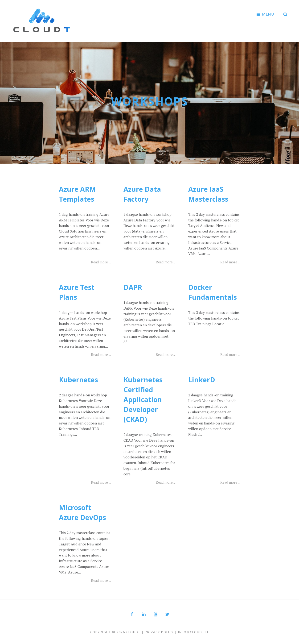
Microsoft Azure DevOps (83, 512)
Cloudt (133, 631)
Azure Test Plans (77, 291)
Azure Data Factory (143, 193)
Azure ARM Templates (78, 193)
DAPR (133, 286)
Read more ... (100, 261)
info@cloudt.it (193, 631)
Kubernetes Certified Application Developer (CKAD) (143, 399)
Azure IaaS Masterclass (209, 193)
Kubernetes (79, 379)
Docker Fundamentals (213, 291)
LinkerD (202, 379)
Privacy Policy (159, 631)
